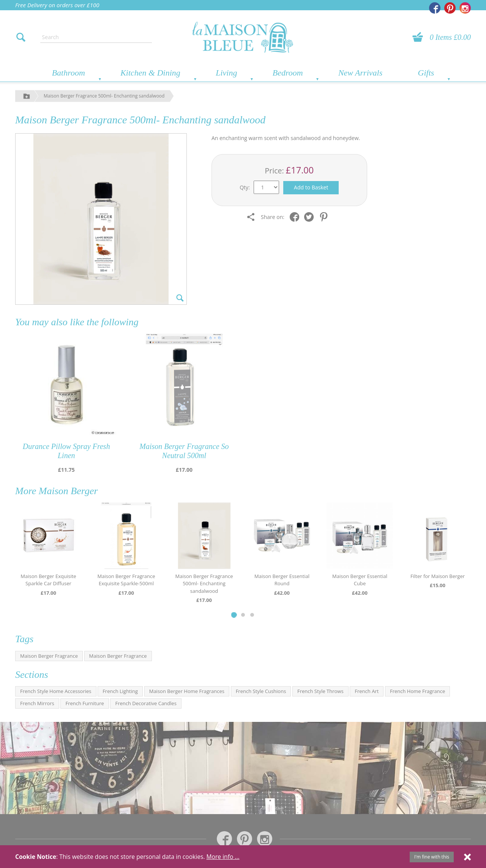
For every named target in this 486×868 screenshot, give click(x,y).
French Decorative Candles (146, 703)
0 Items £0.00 (450, 37)
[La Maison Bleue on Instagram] (465, 8)
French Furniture (84, 703)
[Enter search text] (96, 37)
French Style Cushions (261, 691)
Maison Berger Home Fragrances (187, 691)
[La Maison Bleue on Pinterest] (450, 8)
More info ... (223, 857)
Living (226, 73)
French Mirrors (37, 703)
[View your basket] (420, 37)
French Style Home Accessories (56, 691)
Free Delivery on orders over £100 (57, 5)
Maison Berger (68, 491)
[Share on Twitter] (311, 217)
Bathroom (69, 73)
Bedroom (288, 73)
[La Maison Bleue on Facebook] (435, 8)
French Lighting (120, 691)
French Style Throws (320, 691)
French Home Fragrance (417, 691)
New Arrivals (360, 73)
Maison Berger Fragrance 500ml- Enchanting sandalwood (104, 96)
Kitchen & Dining (150, 73)
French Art (367, 691)
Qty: (245, 187)
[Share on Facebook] (296, 217)
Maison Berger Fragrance (49, 656)
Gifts (426, 73)
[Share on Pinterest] (326, 217)
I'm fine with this (432, 857)
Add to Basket (311, 187)
